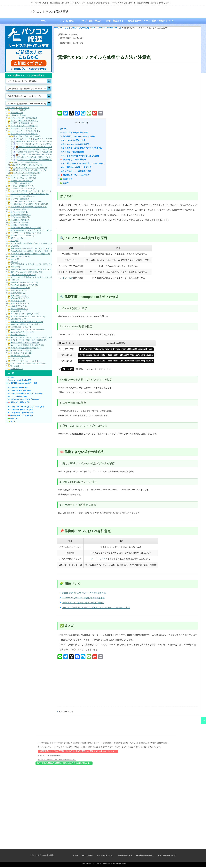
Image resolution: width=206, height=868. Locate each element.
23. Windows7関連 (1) (19, 212)
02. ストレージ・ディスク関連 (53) (24, 121)
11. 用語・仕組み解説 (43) (21, 183)
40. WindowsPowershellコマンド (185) (26, 228)
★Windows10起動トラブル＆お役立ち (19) (27, 324)
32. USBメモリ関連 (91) (20, 222)
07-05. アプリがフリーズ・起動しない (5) (29, 170)
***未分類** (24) (17, 113)
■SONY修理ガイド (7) (19, 309)
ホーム (57, 28)
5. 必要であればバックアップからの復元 (80, 156)
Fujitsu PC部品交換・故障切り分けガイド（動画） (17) (32, 251)
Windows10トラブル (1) (20, 290)
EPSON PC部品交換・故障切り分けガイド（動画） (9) (32, 249)
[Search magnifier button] (49, 81)
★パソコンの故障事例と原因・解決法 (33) (27, 345)
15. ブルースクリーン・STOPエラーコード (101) (30, 194)
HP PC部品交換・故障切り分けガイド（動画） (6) (30, 254)
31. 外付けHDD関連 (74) (20, 220)
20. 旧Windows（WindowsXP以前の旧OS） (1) (29, 207)
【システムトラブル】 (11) (21, 353)
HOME (43, 21)
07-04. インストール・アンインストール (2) (30, 168)
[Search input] (27, 81)
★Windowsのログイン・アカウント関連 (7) (27, 330)
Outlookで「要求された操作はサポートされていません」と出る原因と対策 (96, 608)
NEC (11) (14, 262)
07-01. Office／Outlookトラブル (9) (27, 136)
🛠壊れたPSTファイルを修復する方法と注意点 (34, 149)
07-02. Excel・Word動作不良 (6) (26, 162)
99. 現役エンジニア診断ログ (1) (23, 236)
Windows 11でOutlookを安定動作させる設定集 (83, 599)
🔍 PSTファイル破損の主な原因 (73, 133)
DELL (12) (14, 241)
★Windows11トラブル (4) (21, 327)
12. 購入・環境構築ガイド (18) (22, 186)
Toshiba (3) (15, 280)
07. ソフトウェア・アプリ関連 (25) (24, 134)
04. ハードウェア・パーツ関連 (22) (24, 126)
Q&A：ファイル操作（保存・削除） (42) (26, 272)
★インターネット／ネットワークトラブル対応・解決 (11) (33, 337)
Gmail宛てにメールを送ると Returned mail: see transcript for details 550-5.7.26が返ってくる (52, 139)
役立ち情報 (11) (17, 369)
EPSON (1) (15, 246)
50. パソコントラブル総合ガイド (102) (26, 233)
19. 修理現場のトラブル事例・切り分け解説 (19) (29, 204)
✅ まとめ (64, 183)
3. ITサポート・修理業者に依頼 (76, 171)
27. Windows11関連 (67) (20, 217)
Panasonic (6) (16, 267)
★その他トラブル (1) (19, 335)
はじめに (63, 129)
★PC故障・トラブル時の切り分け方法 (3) (27, 322)
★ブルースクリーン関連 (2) (21, 350)
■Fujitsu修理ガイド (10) (20, 298)
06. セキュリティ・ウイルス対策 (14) (25, 131)
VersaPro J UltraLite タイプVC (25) (24, 283)
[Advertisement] (127, 87)
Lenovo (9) (15, 259)
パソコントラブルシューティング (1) (25, 361)
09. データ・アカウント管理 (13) (23, 178)
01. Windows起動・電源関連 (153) (24, 118)
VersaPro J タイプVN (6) (20, 288)
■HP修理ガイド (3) (18, 301)
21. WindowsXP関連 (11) (20, 209)
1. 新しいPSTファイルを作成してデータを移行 (83, 163)
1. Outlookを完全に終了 (73, 140)
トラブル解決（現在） (91, 21)
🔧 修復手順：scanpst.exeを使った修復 (77, 136)
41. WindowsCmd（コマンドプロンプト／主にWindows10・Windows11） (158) (42, 230)
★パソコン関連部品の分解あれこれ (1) (26, 348)
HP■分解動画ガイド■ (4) (20, 256)
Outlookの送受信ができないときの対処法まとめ (84, 594)
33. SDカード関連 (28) (19, 225)
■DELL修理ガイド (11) (19, 296)
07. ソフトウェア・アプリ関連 (75, 28)
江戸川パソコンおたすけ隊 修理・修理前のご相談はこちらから (57, 760)
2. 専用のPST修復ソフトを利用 (76, 167)
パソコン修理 (67, 21)
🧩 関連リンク (66, 179)
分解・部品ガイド (115, 21)
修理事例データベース (139, 21)
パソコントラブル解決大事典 (50, 12)
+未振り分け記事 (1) (18, 115)
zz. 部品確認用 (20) (18, 293)
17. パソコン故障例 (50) (20, 199)
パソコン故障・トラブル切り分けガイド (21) (28, 363)
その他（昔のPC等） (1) (20, 356)
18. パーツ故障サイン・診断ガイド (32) (26, 202)
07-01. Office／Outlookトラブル (106, 28)
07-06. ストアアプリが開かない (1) (27, 173)
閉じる (85, 122)
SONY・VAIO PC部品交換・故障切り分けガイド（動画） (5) (34, 277)
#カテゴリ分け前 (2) (18, 110)
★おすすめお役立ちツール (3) (22, 332)
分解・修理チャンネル (163, 21)
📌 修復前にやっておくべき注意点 (74, 175)
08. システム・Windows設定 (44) (23, 175)
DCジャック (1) (17, 238)
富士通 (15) (15, 366)
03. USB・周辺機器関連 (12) (22, 123)
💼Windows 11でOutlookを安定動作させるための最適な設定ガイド (42, 155)
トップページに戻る (66, 712)
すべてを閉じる (23, 108)
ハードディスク (66, 278)
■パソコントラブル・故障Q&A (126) (25, 314)
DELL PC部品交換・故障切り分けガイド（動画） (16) (32, 243)
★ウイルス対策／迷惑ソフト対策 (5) (25, 343)
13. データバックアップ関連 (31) (23, 188)
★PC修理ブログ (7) (18, 319)
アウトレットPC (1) (18, 358)
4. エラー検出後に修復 (73, 152)
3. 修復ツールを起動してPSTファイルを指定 (82, 148)
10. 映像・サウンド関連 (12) (22, 181)
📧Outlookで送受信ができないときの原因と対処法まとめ (38, 152)
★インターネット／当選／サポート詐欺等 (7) (28, 340)
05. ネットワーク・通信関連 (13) (23, 128)
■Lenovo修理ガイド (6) (20, 303)
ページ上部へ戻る (203, 721)
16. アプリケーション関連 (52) (22, 196)
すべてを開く (10, 108)
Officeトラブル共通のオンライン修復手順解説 (83, 603)
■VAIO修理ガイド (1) (19, 311)
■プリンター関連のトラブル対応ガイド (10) (28, 316)
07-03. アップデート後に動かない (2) (28, 165)
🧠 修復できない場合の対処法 (72, 160)
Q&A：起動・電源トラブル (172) (23, 275)
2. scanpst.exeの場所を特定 (75, 144)
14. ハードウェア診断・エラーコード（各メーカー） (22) (33, 191)
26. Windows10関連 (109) (20, 215)
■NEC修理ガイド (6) (19, 306)
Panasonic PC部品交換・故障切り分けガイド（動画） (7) (33, 269)
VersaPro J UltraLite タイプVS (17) (24, 285)
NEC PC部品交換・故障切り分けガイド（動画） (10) (31, 264)
